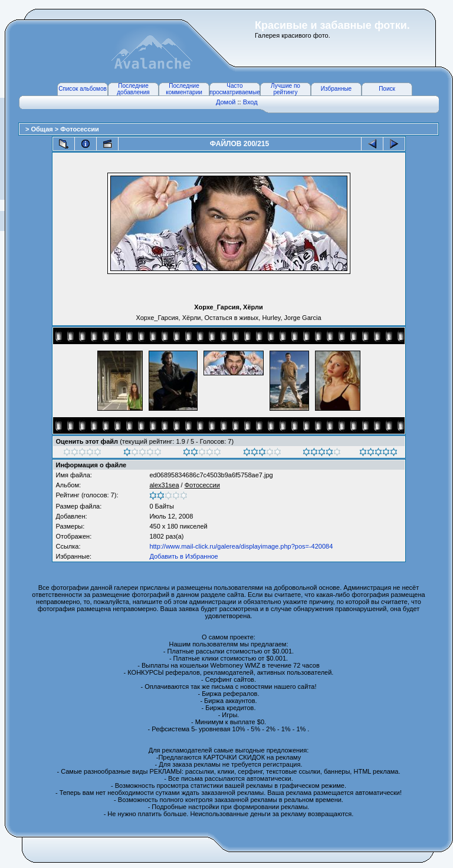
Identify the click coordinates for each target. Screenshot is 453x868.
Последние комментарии (184, 89)
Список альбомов (83, 89)
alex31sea (164, 485)
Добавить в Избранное (183, 556)
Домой (226, 102)
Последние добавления (133, 89)
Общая (42, 129)
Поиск (387, 89)
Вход (250, 102)
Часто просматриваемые (234, 89)
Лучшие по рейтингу (285, 89)
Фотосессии (80, 129)
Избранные (336, 89)
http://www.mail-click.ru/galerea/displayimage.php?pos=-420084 (241, 546)
